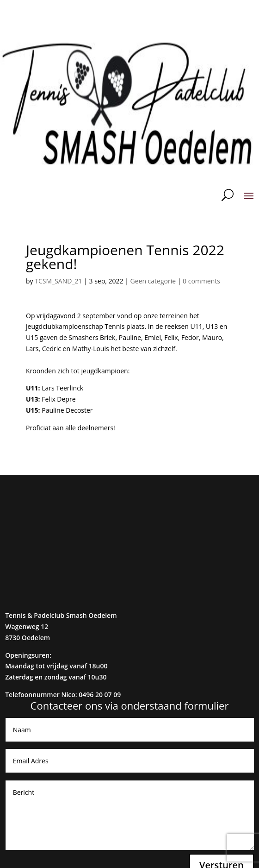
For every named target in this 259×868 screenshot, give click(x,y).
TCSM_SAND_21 (58, 281)
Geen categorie (153, 281)
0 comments (201, 281)
